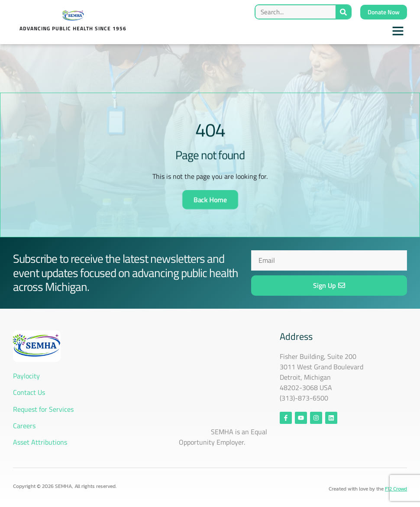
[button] (398, 31)
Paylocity (26, 376)
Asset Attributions (40, 442)
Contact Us (30, 392)
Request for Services (43, 409)
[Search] (343, 12)
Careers (24, 426)
